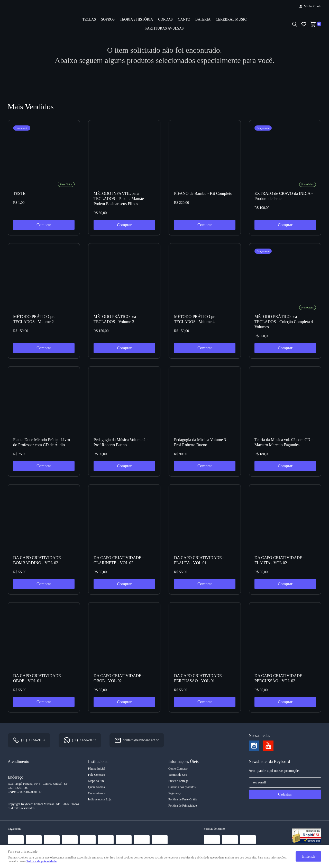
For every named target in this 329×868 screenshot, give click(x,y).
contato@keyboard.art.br (141, 740)
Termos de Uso (178, 775)
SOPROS (108, 19)
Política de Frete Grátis (183, 799)
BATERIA (203, 19)
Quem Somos (97, 787)
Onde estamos (97, 793)
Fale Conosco (97, 775)
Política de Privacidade (183, 806)
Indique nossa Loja (100, 799)
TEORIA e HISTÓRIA (136, 19)
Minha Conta (313, 6)
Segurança (175, 793)
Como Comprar (178, 769)
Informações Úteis (184, 761)
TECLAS (89, 19)
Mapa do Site (96, 781)
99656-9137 (33, 740)
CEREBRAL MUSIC (231, 19)
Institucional (98, 761)
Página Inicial (97, 769)
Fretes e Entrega (178, 781)
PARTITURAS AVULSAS (164, 28)
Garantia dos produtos (182, 787)
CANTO (184, 19)
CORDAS (165, 19)
